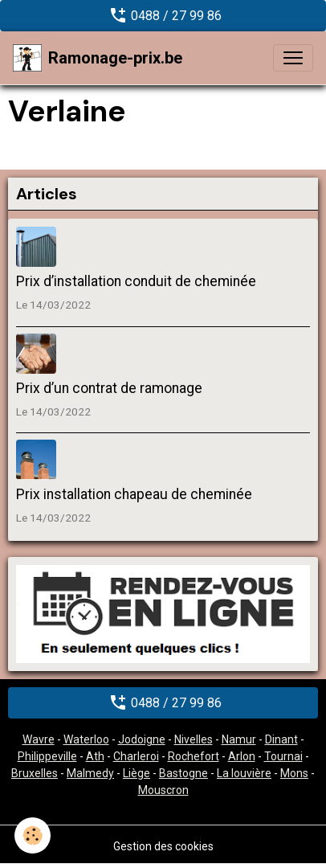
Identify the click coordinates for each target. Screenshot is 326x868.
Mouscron (163, 790)
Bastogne (183, 773)
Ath (95, 756)
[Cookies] (33, 835)
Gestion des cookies (163, 846)
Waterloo (86, 739)
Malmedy (90, 773)
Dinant (281, 739)
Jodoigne (142, 739)
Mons (294, 773)
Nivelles (194, 739)
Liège (137, 773)
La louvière (244, 773)
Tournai (283, 756)
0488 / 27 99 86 (163, 15)
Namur (239, 739)
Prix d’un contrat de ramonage (109, 388)
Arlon (242, 756)
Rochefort (194, 756)
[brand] (98, 58)
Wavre (39, 739)
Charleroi (136, 756)
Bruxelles (35, 773)
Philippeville (47, 756)
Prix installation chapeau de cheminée (134, 494)
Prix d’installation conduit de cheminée (136, 281)
